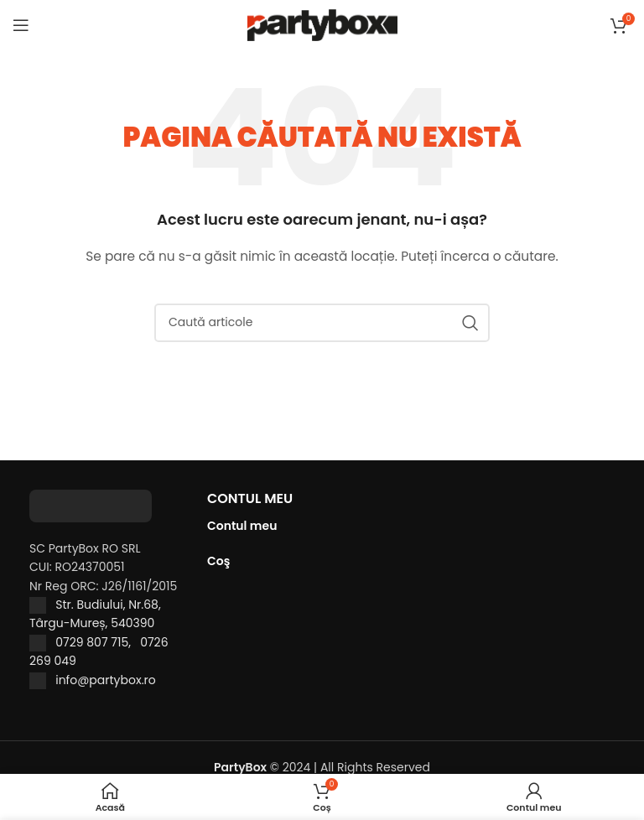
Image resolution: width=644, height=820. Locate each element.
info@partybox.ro (106, 680)
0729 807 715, (98, 642)
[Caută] (322, 323)
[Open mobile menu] (21, 25)
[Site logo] (322, 24)
